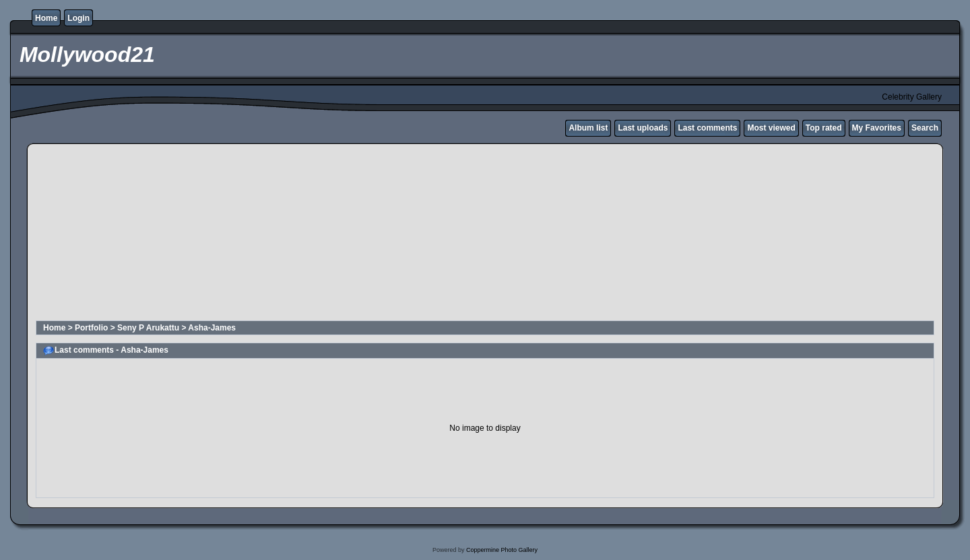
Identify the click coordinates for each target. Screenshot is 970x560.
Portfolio (91, 328)
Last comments (707, 128)
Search (925, 128)
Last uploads (643, 128)
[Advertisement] (362, 234)
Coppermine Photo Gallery (502, 550)
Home (46, 18)
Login (78, 18)
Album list (588, 128)
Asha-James (212, 328)
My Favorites (877, 128)
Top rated (824, 128)
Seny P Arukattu (148, 328)
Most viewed (771, 128)
